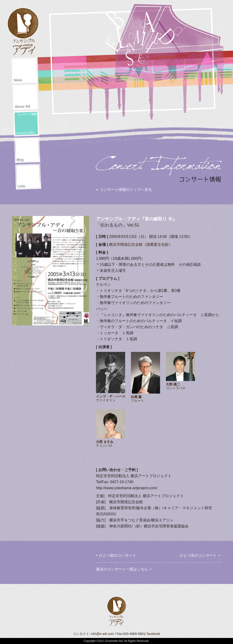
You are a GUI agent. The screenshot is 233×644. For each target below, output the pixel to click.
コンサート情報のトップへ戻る (126, 190)
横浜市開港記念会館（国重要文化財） (141, 244)
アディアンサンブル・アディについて (25, 97)
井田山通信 (27, 150)
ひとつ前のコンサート (118, 555)
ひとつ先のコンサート (198, 555)
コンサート (26, 123)
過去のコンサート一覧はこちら (122, 569)
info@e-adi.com (103, 634)
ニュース (24, 70)
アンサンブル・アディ (23, 30)
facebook (153, 634)
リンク (28, 177)
